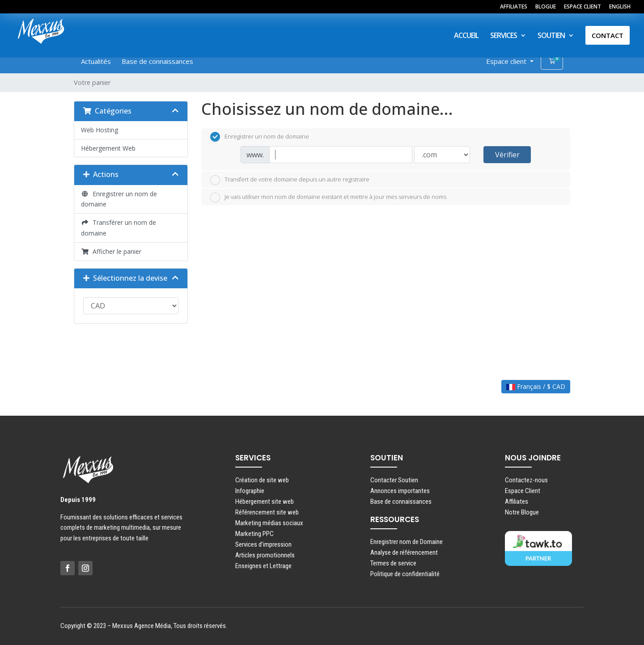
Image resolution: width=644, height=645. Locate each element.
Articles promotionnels (265, 555)
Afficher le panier (111, 251)
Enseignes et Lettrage (263, 566)
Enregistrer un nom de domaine (119, 199)
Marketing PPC (254, 534)
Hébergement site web (265, 502)
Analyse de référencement (404, 552)
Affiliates (517, 502)
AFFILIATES (514, 7)
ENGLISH (620, 7)
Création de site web (262, 480)
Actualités (96, 61)
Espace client (507, 61)
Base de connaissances (157, 61)
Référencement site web (267, 512)
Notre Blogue (522, 512)
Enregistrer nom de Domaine (407, 542)
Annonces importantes (400, 491)
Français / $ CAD (536, 386)
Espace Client (523, 491)
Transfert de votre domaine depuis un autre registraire (290, 180)
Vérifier (507, 155)
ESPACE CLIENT (583, 7)
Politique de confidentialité (405, 574)
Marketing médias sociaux (269, 523)
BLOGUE (546, 7)
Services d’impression (263, 544)
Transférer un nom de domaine (119, 228)
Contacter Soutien (394, 480)
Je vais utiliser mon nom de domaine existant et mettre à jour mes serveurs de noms (328, 198)
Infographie (250, 491)
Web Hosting (100, 130)
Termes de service (393, 563)
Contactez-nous (526, 480)
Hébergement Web (108, 148)
